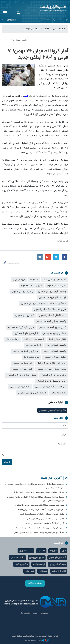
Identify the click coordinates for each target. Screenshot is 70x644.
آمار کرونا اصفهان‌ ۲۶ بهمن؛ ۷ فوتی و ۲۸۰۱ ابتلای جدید (38, 54)
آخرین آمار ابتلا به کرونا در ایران (51, 363)
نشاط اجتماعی (17, 558)
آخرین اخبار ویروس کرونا (55, 280)
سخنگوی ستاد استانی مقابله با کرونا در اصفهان (44, 304)
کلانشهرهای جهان (57, 558)
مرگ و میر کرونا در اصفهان (53, 375)
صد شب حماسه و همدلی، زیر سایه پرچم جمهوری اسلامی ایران (39, 492)
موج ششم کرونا (31, 357)
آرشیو (36, 613)
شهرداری (43, 571)
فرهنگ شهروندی (58, 564)
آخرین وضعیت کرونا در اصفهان (51, 381)
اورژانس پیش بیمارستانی (54, 333)
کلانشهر (41, 551)
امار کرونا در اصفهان (22, 363)
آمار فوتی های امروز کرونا (26, 333)
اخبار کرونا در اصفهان (56, 286)
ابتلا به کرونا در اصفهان (22, 292)
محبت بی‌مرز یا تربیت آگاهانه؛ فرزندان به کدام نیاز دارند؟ (41, 510)
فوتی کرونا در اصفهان (22, 369)
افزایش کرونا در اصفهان (55, 357)
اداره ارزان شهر (59, 571)
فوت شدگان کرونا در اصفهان (53, 298)
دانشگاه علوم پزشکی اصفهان (32, 393)
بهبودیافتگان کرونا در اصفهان (53, 316)
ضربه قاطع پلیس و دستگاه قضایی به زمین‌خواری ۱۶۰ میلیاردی (39, 505)
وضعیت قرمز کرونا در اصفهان (52, 292)
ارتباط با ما (26, 613)
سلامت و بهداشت (31, 29)
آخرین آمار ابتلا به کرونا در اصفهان (50, 309)
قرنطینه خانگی (13, 339)
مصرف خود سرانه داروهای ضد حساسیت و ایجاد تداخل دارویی (39, 532)
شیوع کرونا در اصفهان (31, 286)
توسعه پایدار (39, 564)
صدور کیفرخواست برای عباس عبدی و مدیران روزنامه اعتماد (40, 528)
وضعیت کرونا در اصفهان (55, 351)
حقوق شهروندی (37, 558)
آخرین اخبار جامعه (51, 478)
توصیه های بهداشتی (34, 339)
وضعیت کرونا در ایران (56, 345)
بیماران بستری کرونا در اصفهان (52, 369)
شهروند (53, 551)
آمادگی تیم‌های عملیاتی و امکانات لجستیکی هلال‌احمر (42, 514)
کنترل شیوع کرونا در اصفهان (53, 327)
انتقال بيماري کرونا (57, 339)
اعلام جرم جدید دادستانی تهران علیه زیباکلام (46, 519)
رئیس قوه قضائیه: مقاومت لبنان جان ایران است (45, 523)
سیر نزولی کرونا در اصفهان (26, 351)
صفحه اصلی (59, 29)
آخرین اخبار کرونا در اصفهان (21, 327)
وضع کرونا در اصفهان (20, 387)
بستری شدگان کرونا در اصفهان (21, 375)
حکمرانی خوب (21, 564)
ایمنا (47, 8)
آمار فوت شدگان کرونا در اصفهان (51, 387)
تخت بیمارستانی (59, 393)
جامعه (46, 29)
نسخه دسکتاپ (35, 583)
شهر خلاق (29, 571)
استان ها (34, 280)
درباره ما (44, 613)
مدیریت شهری (26, 551)
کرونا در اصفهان (34, 345)
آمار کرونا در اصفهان (25, 316)
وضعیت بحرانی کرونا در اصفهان (51, 321)
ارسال (7, 462)
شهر (64, 551)
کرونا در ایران (19, 280)
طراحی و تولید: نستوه (37, 640)
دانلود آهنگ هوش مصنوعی (52, 410)
